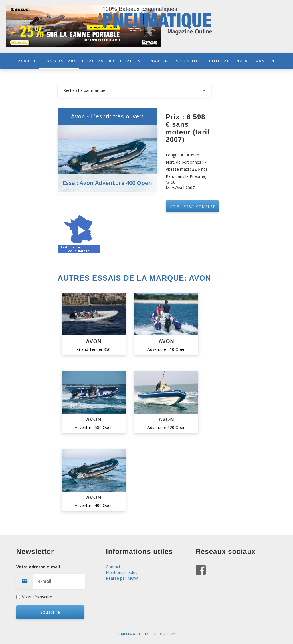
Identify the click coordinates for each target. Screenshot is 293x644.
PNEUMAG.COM (133, 634)
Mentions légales (122, 572)
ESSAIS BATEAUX (59, 61)
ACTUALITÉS (188, 61)
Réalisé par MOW (122, 578)
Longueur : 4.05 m (182, 155)
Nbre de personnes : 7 (186, 162)
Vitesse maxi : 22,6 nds (187, 169)
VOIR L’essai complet (192, 206)
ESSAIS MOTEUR (98, 61)
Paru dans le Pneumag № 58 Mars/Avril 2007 (187, 182)
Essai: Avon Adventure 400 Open (107, 183)
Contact (113, 567)
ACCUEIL (27, 61)
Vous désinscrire (34, 597)
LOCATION (264, 61)
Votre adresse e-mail (57, 576)
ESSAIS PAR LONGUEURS (145, 61)
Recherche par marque (134, 90)
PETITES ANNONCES (227, 61)
